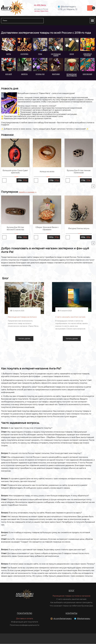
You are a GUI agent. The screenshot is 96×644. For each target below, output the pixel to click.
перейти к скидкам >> (28, 192)
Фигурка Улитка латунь (79, 228)
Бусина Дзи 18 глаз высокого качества (15, 228)
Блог (72, 591)
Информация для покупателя (25, 622)
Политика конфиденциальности (25, 625)
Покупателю (25, 613)
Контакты (71, 613)
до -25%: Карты (40, 5)
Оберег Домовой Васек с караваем (47, 228)
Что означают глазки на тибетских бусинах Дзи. (72, 606)
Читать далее (24, 339)
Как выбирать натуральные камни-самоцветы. (72, 603)
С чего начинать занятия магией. (72, 599)
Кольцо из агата (47, 172)
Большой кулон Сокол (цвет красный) (15, 172)
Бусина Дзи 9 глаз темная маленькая (79, 172)
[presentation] (93, 186)
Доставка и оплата (25, 619)
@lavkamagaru (84, 619)
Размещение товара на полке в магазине (72, 596)
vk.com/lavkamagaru (62, 619)
